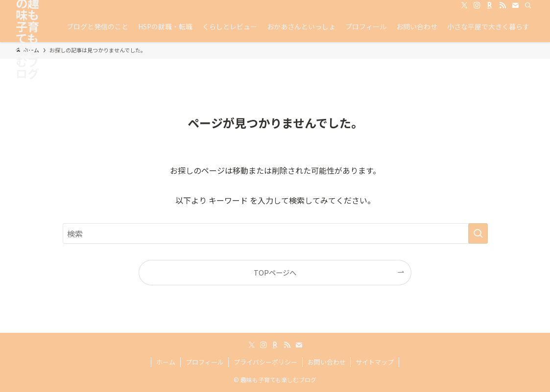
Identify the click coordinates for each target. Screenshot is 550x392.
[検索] (528, 5)
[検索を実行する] (478, 233)
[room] (490, 5)
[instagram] (477, 5)
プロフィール (205, 362)
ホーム (166, 362)
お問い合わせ (327, 362)
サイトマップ (375, 362)
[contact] (515, 5)
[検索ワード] (275, 233)
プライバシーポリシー (265, 362)
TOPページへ (275, 272)
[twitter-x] (464, 5)
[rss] (502, 5)
